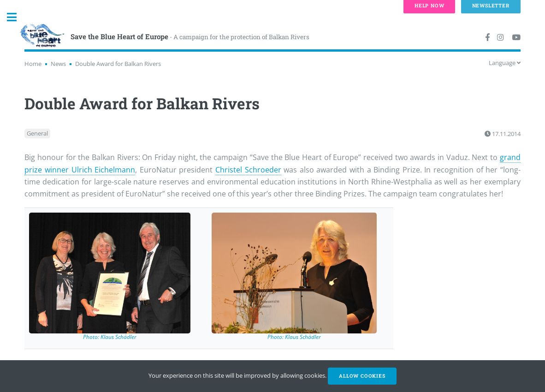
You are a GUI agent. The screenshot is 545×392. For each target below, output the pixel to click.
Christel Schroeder (248, 170)
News (58, 64)
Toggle (17, 17)
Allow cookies (362, 376)
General (37, 134)
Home (33, 64)
